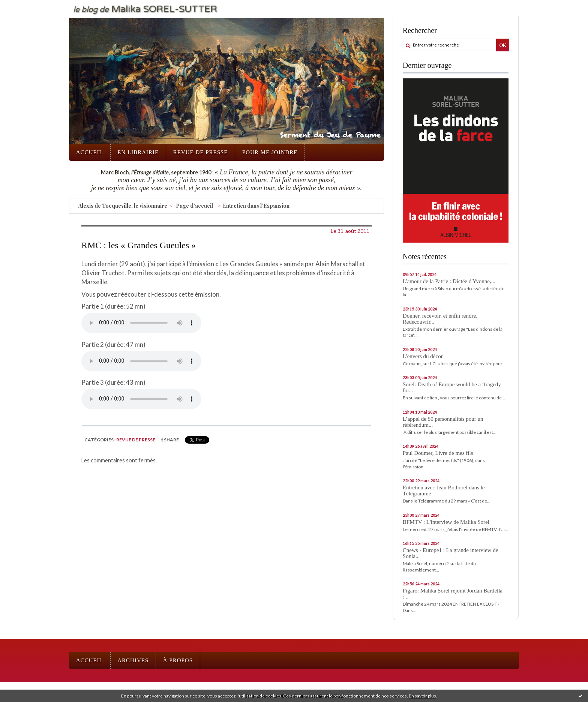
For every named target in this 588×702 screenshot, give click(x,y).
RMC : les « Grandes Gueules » (139, 245)
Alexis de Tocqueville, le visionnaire (123, 206)
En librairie (138, 152)
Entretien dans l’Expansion (256, 206)
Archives (133, 660)
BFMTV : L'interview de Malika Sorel (446, 522)
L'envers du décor (423, 356)
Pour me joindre (270, 152)
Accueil (90, 152)
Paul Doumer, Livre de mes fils (438, 453)
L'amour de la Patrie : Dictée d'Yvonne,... (449, 281)
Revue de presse (201, 152)
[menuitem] (90, 152)
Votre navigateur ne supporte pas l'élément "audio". (141, 323)
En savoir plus (422, 696)
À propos (178, 660)
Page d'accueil (194, 206)
